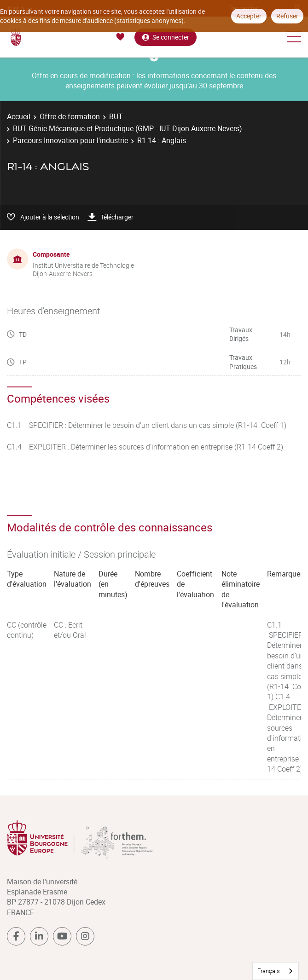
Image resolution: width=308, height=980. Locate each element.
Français (269, 971)
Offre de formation (70, 116)
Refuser (287, 16)
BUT (116, 116)
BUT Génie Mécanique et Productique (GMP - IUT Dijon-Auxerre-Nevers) (128, 128)
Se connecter (166, 37)
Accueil (19, 116)
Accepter (249, 16)
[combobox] (276, 971)
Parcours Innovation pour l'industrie (70, 140)
